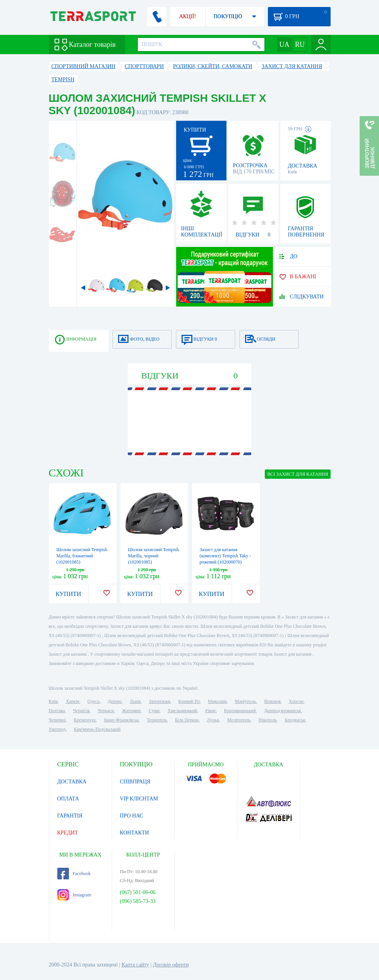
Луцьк (213, 720)
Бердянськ (295, 720)
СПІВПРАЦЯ (135, 782)
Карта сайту (135, 965)
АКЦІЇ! (188, 16)
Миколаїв (217, 701)
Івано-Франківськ (121, 720)
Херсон (296, 701)
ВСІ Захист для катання (298, 474)
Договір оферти (171, 965)
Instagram (74, 895)
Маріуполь (246, 701)
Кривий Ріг (189, 701)
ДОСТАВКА (72, 782)
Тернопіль (157, 720)
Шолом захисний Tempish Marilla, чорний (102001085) (154, 556)
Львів (135, 701)
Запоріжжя (159, 701)
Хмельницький (182, 711)
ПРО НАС (132, 816)
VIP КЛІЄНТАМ (139, 799)
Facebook (74, 874)
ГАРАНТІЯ (70, 816)
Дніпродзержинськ (283, 711)
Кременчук (85, 720)
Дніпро (115, 701)
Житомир (131, 711)
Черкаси (106, 711)
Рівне (210, 711)
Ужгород (57, 729)
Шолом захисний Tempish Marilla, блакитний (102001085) (82, 556)
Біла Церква (187, 720)
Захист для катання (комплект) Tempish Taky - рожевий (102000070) (226, 556)
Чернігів (81, 711)
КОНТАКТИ (135, 833)
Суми (154, 711)
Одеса (93, 701)
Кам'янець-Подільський (97, 729)
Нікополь (268, 720)
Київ (53, 701)
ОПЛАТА (68, 799)
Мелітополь (239, 720)
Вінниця (273, 701)
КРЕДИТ (68, 833)
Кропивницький (240, 711)
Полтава (57, 711)
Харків (73, 701)
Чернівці (57, 720)
